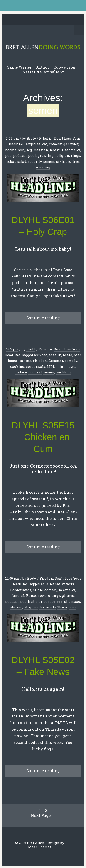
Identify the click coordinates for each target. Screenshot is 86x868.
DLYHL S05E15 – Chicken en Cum (43, 437)
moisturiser (60, 150)
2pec (43, 355)
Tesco (62, 607)
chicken (40, 361)
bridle (38, 590)
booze (13, 361)
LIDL (51, 366)
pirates (68, 595)
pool (32, 155)
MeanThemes (40, 847)
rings (75, 155)
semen (49, 161)
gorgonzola (36, 366)
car (22, 361)
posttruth (28, 601)
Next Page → (43, 815)
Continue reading (43, 318)
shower (16, 607)
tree (76, 161)
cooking (17, 366)
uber (72, 607)
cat (45, 144)
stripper (31, 607)
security (35, 161)
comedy (55, 144)
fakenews (67, 590)
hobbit (10, 150)
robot (11, 161)
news (76, 150)
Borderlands (21, 590)
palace (21, 372)
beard (68, 355)
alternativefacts (60, 584)
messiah (41, 150)
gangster (71, 144)
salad (22, 161)
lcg (29, 150)
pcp (8, 155)
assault (55, 355)
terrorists (48, 607)
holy (21, 150)
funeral (18, 595)
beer (77, 355)
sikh (60, 161)
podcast (20, 155)
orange (54, 595)
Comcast (56, 361)
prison (44, 601)
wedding (43, 167)
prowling (45, 155)
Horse (31, 595)
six (68, 161)
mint (60, 366)
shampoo (72, 601)
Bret (30, 138)
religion (62, 155)
